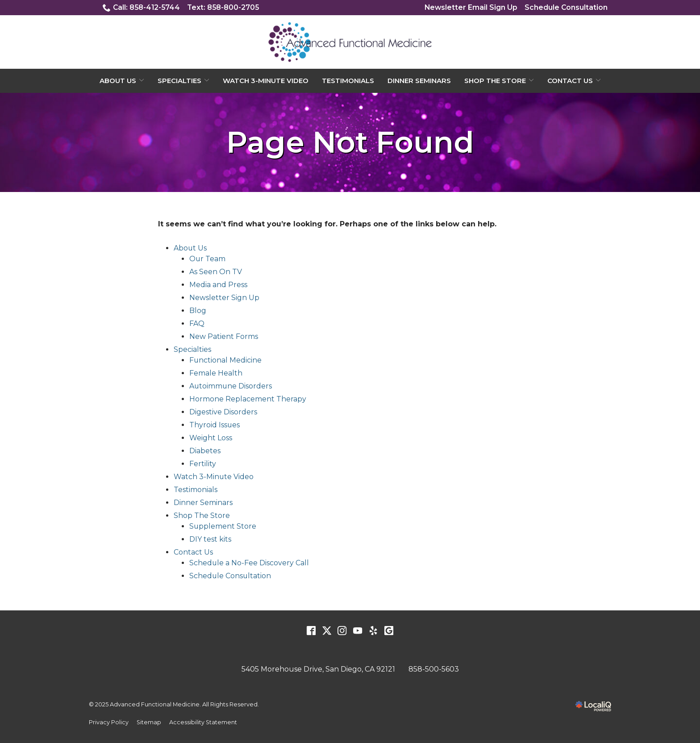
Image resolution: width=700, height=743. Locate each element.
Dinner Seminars (419, 81)
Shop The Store (495, 81)
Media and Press (218, 285)
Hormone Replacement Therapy (248, 399)
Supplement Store (223, 527)
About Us (118, 81)
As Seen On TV (216, 272)
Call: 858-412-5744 (142, 7)
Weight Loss (211, 438)
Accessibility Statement (204, 722)
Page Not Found (350, 143)
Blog (198, 311)
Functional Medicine (226, 361)
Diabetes (205, 451)
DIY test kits (210, 540)
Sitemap (149, 722)
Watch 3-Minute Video (266, 81)
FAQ (197, 324)
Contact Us (570, 81)
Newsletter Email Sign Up (470, 7)
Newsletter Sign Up (224, 298)
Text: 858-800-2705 (225, 7)
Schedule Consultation (566, 7)
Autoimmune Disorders (231, 386)
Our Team (208, 259)
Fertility (203, 464)
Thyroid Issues (215, 425)
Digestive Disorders (223, 412)
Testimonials (348, 81)
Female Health (216, 374)
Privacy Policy (109, 722)
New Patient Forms (224, 337)
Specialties (179, 81)
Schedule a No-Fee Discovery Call (249, 563)
